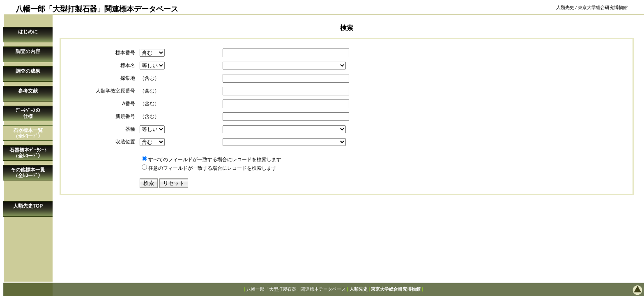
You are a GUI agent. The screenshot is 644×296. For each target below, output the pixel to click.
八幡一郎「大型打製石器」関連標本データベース (296, 289)
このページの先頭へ (611, 290)
